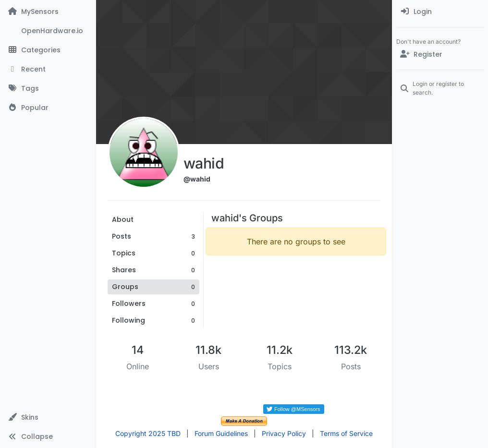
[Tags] (48, 88)
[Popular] (48, 108)
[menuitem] (440, 12)
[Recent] (48, 69)
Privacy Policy (284, 433)
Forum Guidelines (221, 433)
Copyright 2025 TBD (148, 433)
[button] (48, 417)
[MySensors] (48, 12)
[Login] (440, 12)
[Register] (440, 54)
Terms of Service (346, 433)
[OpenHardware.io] (48, 31)
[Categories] (48, 50)
